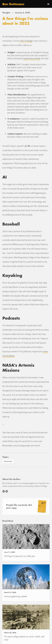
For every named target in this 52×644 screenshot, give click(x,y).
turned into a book (32, 58)
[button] (48, 4)
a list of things (26, 41)
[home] (13, 4)
